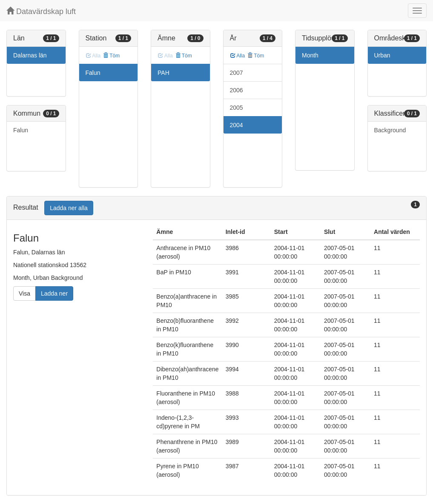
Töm (111, 56)
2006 (237, 90)
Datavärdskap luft (41, 11)
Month (310, 55)
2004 (237, 125)
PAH (163, 73)
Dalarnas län (30, 55)
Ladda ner (54, 293)
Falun (21, 130)
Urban (382, 55)
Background (390, 130)
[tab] (216, 208)
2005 (237, 108)
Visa (24, 293)
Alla (238, 56)
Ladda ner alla (69, 208)
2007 (237, 73)
